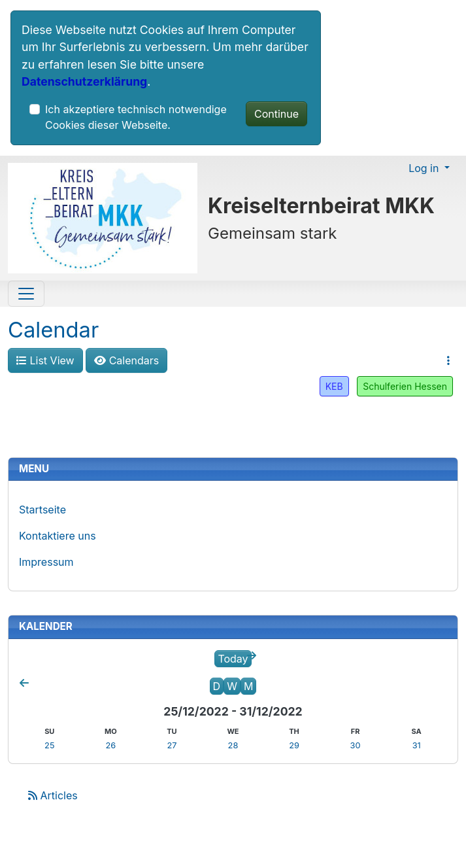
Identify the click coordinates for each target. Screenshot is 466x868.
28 (233, 745)
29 (294, 745)
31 (417, 745)
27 (172, 745)
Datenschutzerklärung (84, 81)
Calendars (126, 360)
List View (45, 360)
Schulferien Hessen (405, 386)
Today (233, 659)
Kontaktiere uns (58, 536)
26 (110, 745)
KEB (334, 386)
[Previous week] (24, 683)
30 (356, 745)
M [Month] (248, 686)
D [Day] (217, 686)
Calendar (53, 330)
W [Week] (232, 686)
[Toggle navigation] (26, 294)
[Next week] (252, 655)
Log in (425, 168)
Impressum (46, 562)
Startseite (42, 510)
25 (49, 745)
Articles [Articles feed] (53, 795)
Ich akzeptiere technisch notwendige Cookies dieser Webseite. (136, 117)
